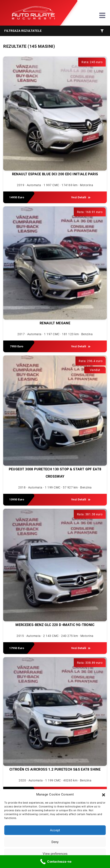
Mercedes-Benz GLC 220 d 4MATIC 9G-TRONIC (55, 625)
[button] (104, 794)
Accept (55, 830)
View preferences (55, 854)
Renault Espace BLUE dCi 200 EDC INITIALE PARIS (55, 174)
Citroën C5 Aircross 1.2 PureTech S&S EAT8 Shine (55, 769)
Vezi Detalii (81, 197)
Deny (55, 842)
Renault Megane (55, 323)
